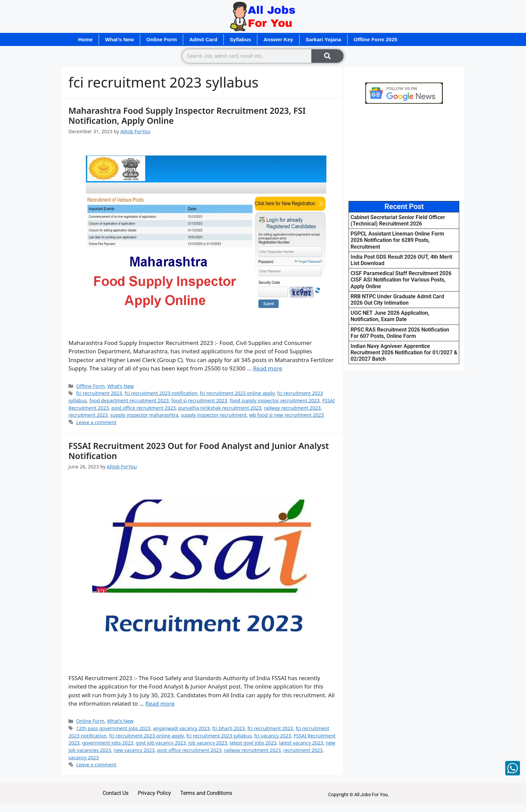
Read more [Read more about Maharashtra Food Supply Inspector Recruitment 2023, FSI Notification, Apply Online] (268, 369)
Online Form (167, 39)
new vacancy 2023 (134, 750)
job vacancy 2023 (208, 743)
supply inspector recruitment (214, 415)
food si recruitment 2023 (199, 401)
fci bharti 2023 (229, 729)
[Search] (327, 56)
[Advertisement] (404, 153)
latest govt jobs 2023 (253, 743)
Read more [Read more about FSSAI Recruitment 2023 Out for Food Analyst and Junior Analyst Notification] (160, 704)
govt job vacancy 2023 (161, 743)
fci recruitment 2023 (99, 393)
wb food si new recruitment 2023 (286, 415)
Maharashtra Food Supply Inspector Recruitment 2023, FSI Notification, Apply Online (187, 115)
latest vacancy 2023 (301, 743)
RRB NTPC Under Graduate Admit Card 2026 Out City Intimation (397, 300)
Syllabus (250, 39)
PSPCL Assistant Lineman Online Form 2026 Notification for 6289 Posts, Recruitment (397, 240)
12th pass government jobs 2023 (113, 729)
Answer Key (291, 39)
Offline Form (90, 386)
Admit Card (211, 39)
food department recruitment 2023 (129, 401)
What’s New (122, 39)
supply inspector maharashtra (144, 415)
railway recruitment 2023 (292, 408)
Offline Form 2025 (393, 39)
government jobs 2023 (108, 743)
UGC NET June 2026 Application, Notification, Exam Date (390, 316)
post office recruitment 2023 (144, 408)
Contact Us (112, 794)
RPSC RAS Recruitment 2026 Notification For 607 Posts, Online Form (400, 333)
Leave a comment (96, 423)
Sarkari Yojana (338, 39)
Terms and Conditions (209, 794)
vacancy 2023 (84, 757)
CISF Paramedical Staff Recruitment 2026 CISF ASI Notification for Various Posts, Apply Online (401, 280)
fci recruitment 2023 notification (161, 393)
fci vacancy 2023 (273, 736)
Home (86, 39)
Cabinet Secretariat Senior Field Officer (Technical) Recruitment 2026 (398, 221)
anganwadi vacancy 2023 (181, 729)
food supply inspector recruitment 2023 (275, 401)
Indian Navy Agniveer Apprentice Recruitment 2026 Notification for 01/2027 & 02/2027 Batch (404, 353)
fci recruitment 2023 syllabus (219, 736)
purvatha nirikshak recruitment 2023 (220, 408)
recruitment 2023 (88, 415)
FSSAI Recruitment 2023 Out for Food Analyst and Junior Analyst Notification (199, 451)
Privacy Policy (154, 794)
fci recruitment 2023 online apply (237, 393)
